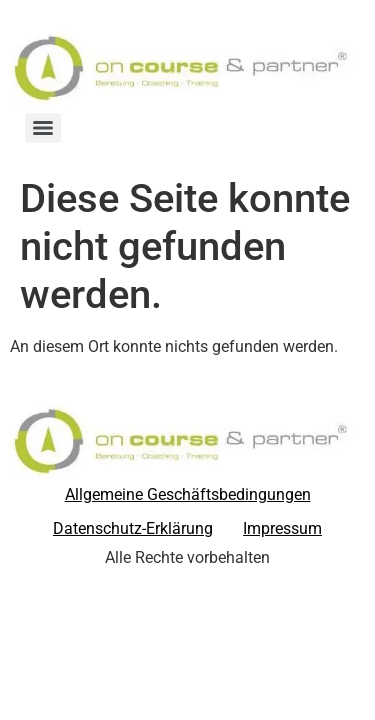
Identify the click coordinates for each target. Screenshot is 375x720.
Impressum (282, 528)
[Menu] (43, 128)
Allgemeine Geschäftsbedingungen (188, 494)
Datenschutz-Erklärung (133, 528)
